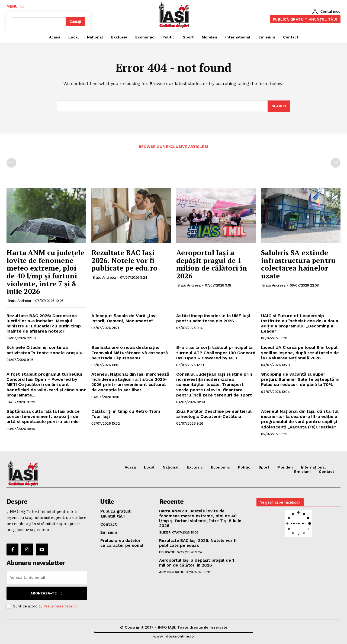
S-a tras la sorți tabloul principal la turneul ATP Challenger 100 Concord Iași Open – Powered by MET (216, 352)
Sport (264, 467)
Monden (285, 467)
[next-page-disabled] (336, 163)
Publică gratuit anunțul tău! (115, 514)
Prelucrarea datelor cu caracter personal (122, 543)
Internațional (313, 467)
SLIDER (165, 532)
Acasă (130, 467)
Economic (220, 467)
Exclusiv (195, 467)
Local (149, 467)
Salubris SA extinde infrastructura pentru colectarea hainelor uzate (298, 264)
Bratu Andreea (19, 301)
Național (171, 467)
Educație (167, 552)
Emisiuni (302, 472)
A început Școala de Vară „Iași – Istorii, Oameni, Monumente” (126, 318)
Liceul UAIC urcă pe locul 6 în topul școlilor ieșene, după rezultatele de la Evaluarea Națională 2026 (300, 352)
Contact (326, 472)
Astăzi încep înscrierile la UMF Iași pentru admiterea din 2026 (213, 318)
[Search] (279, 106)
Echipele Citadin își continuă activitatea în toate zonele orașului (45, 350)
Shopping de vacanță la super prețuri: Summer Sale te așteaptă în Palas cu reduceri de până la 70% (300, 379)
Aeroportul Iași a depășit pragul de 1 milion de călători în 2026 (212, 264)
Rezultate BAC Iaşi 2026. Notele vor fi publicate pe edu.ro (124, 260)
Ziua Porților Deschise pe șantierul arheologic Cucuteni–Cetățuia (214, 414)
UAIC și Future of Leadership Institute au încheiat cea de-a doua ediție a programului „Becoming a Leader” (300, 323)
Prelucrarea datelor (60, 606)
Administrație (172, 572)
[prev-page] (11, 163)
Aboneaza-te (47, 593)
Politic (244, 467)
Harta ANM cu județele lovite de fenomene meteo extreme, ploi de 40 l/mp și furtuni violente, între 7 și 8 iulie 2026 (45, 272)
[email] (47, 577)
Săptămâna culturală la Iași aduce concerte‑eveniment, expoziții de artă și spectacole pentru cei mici (43, 416)
